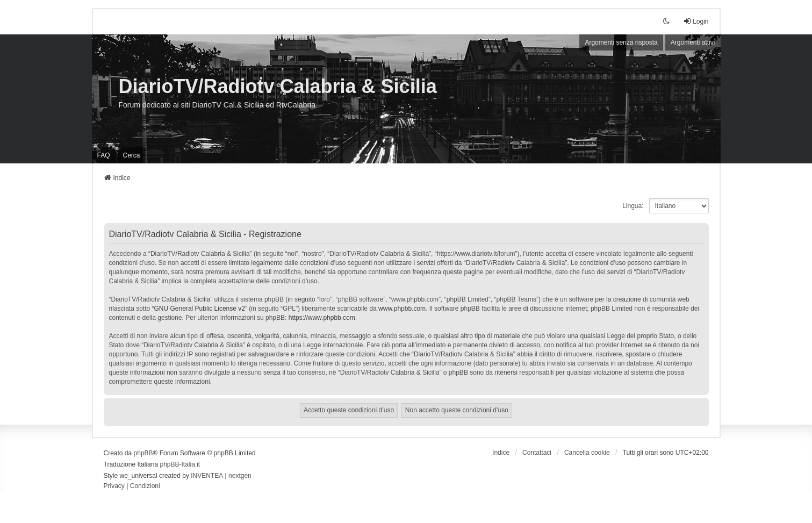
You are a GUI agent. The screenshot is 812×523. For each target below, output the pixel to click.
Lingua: (633, 206)
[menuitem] (114, 486)
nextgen (240, 476)
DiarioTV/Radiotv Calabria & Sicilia (278, 86)
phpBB (143, 453)
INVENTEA (207, 476)
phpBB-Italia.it (180, 464)
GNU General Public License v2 (200, 309)
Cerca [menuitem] (132, 155)
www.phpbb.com (402, 309)
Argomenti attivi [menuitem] (693, 42)
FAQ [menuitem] (104, 155)
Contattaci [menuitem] (537, 453)
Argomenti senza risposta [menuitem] (621, 42)
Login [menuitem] (696, 21)
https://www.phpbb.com (322, 318)
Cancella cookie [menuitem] (587, 453)
